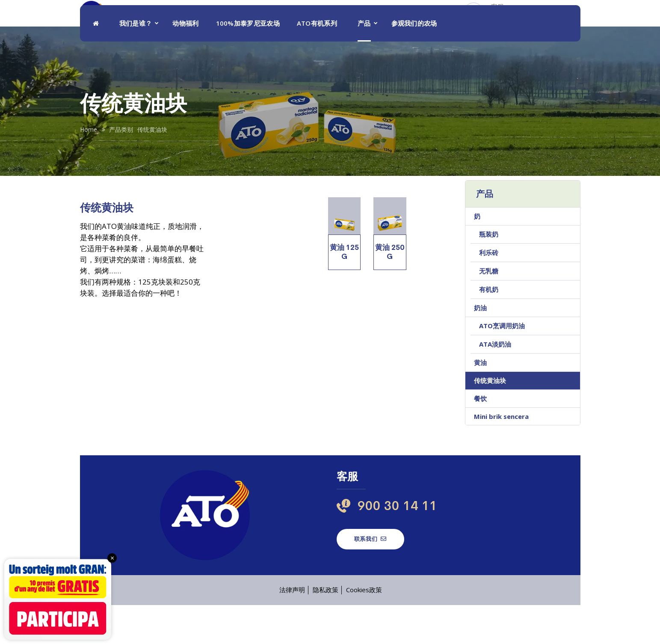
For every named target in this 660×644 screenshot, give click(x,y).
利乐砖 (489, 291)
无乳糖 (489, 310)
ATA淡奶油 (495, 383)
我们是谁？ (136, 62)
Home (89, 168)
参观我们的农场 (414, 62)
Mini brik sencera (501, 455)
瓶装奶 (489, 273)
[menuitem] (563, 22)
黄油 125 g (344, 291)
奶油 (480, 347)
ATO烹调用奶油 (502, 365)
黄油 (480, 401)
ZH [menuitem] (556, 22)
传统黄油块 (490, 419)
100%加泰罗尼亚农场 (248, 62)
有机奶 (489, 328)
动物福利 (185, 62)
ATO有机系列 (317, 62)
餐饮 (480, 437)
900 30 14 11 (508, 27)
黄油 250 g (390, 291)
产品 (364, 62)
